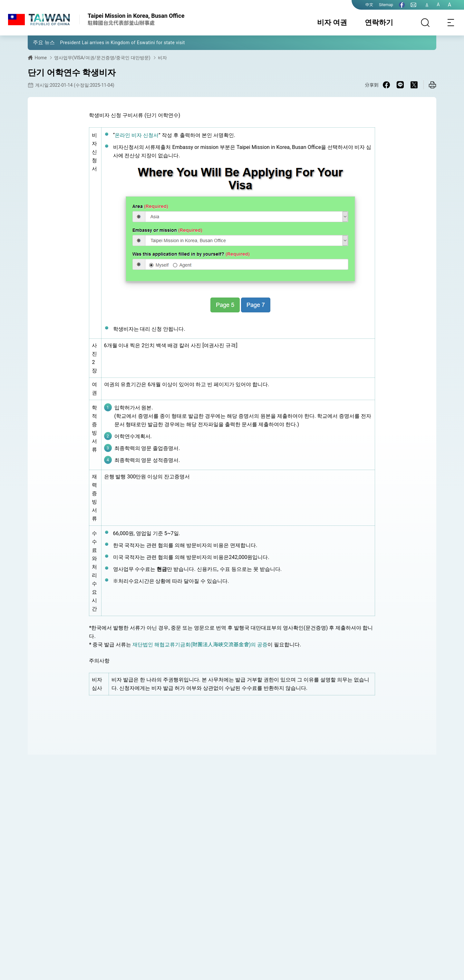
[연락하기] (413, 5)
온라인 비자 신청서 (137, 135)
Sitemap (386, 5)
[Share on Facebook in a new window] (386, 85)
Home (41, 58)
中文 (369, 5)
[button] (37, 42)
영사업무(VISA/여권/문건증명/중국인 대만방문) (102, 58)
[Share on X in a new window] (414, 85)
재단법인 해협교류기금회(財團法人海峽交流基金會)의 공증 (200, 645)
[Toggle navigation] (451, 23)
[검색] (425, 23)
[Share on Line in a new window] (400, 85)
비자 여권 (332, 22)
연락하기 (379, 22)
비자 (162, 58)
